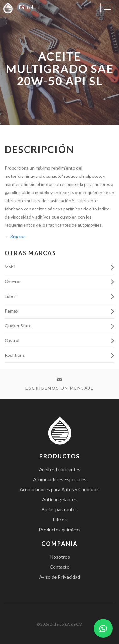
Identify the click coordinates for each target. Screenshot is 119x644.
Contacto (60, 567)
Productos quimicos (60, 530)
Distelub (20, 7)
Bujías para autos (60, 509)
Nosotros (60, 557)
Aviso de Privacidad (59, 577)
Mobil (59, 267)
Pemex (59, 311)
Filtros (60, 520)
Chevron (59, 282)
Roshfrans (59, 356)
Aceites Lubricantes (60, 469)
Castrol (59, 341)
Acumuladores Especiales (60, 479)
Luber (59, 297)
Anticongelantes (59, 499)
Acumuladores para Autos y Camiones (60, 489)
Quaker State (59, 326)
